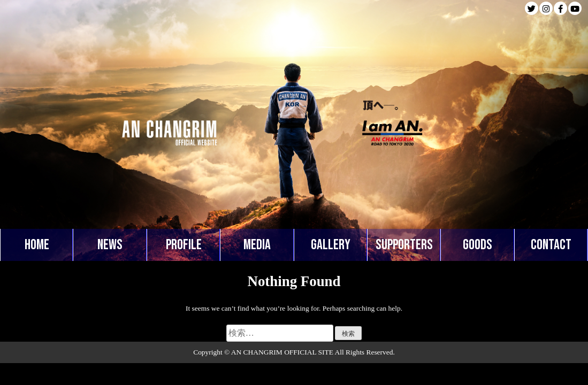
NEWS (110, 245)
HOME (37, 245)
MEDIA (257, 245)
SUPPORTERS (404, 245)
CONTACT (551, 245)
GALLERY (331, 245)
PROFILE (184, 245)
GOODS (478, 245)
